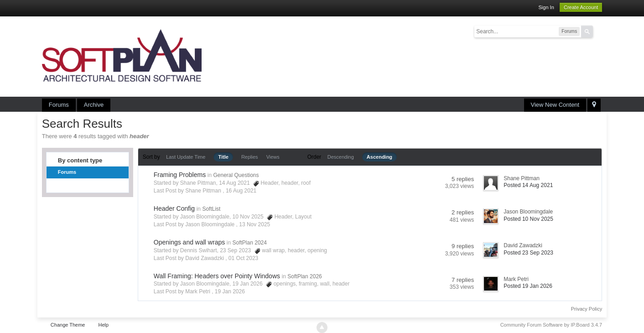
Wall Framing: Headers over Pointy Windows (217, 276)
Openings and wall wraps (189, 242)
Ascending (379, 157)
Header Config (174, 208)
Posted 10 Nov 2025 (528, 219)
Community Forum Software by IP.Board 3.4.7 (551, 325)
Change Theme (68, 325)
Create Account (581, 7)
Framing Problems (180, 175)
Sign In (546, 7)
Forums (59, 105)
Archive (94, 105)
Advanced (598, 31)
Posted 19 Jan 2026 (528, 286)
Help (104, 325)
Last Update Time (186, 157)
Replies (250, 157)
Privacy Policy (587, 309)
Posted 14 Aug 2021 (528, 185)
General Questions (236, 175)
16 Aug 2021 (241, 191)
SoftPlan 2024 (250, 243)
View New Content (555, 105)
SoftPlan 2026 (304, 276)
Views (273, 157)
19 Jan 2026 (230, 291)
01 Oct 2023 (243, 258)
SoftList (211, 209)
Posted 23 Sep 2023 (528, 253)
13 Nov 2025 (254, 224)
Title (223, 157)
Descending (341, 157)
